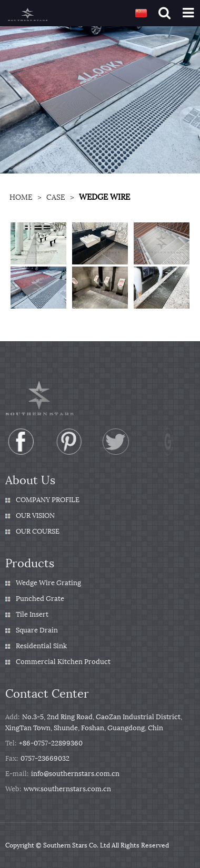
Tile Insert (32, 614)
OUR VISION (35, 515)
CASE (56, 197)
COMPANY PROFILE (48, 500)
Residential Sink (41, 646)
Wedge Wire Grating (48, 583)
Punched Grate (40, 599)
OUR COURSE (38, 531)
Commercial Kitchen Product (63, 662)
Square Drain (37, 630)
